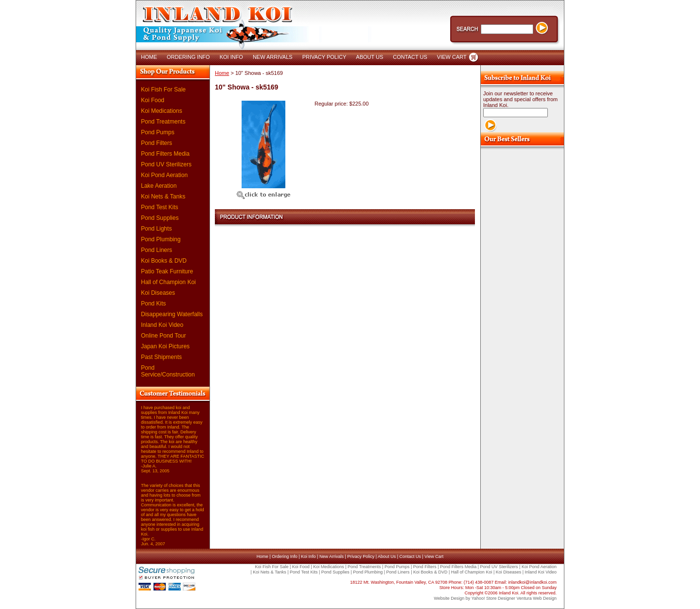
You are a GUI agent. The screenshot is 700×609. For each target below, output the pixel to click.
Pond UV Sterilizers (166, 164)
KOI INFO (231, 57)
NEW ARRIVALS (273, 57)
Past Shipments (161, 357)
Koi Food (153, 100)
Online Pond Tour (164, 336)
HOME (149, 57)
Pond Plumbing (161, 239)
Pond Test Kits (160, 207)
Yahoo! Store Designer (493, 598)
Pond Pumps (158, 132)
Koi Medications (162, 111)
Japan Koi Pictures (165, 346)
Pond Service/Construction (168, 371)
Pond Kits (153, 304)
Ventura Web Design (537, 598)
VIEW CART (452, 57)
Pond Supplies (160, 218)
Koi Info (308, 556)
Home (222, 73)
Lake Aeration (159, 186)
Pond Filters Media (165, 154)
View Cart (434, 556)
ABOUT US (369, 57)
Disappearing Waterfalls (172, 314)
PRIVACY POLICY (324, 57)
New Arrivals (332, 556)
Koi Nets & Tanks (163, 197)
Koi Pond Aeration (164, 175)
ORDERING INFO (188, 57)
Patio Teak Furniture (167, 271)
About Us (387, 556)
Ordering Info (285, 556)
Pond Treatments (163, 122)
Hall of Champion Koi (168, 282)
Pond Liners (157, 250)
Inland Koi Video (162, 325)
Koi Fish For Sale (163, 90)
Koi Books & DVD (164, 261)
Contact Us (410, 556)
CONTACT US (410, 57)
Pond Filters (157, 143)
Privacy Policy (361, 556)
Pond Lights (156, 229)
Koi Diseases (158, 293)
